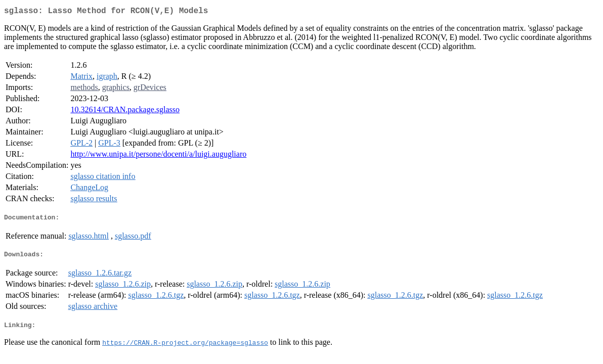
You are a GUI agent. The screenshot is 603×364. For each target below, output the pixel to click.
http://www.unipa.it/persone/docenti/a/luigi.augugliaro (158, 156)
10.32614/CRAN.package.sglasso (125, 111)
